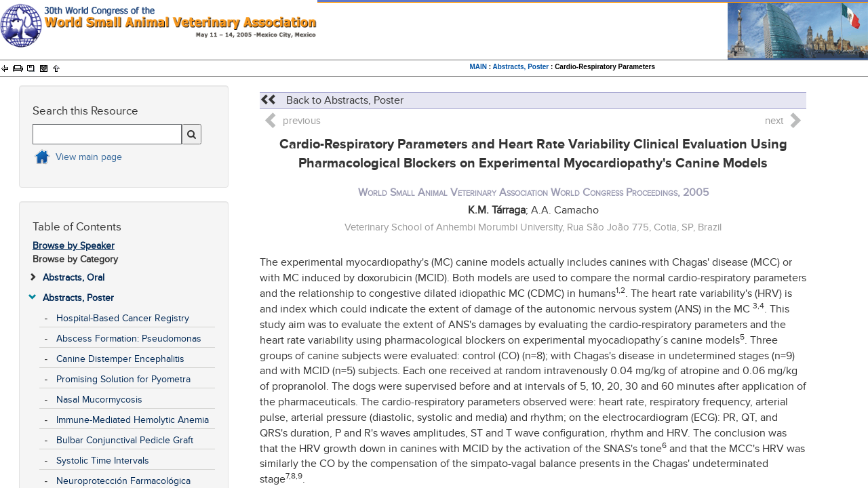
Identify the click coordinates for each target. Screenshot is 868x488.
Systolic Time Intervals (103, 461)
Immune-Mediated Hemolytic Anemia (133, 420)
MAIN (478, 67)
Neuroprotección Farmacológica (123, 481)
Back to (332, 100)
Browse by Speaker (74, 246)
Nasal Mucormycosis (99, 400)
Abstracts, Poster (520, 67)
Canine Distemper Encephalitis (120, 359)
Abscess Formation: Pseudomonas (129, 339)
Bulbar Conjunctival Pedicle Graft (125, 440)
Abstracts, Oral (74, 278)
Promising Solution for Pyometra (123, 379)
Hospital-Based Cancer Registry (123, 318)
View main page (89, 157)
